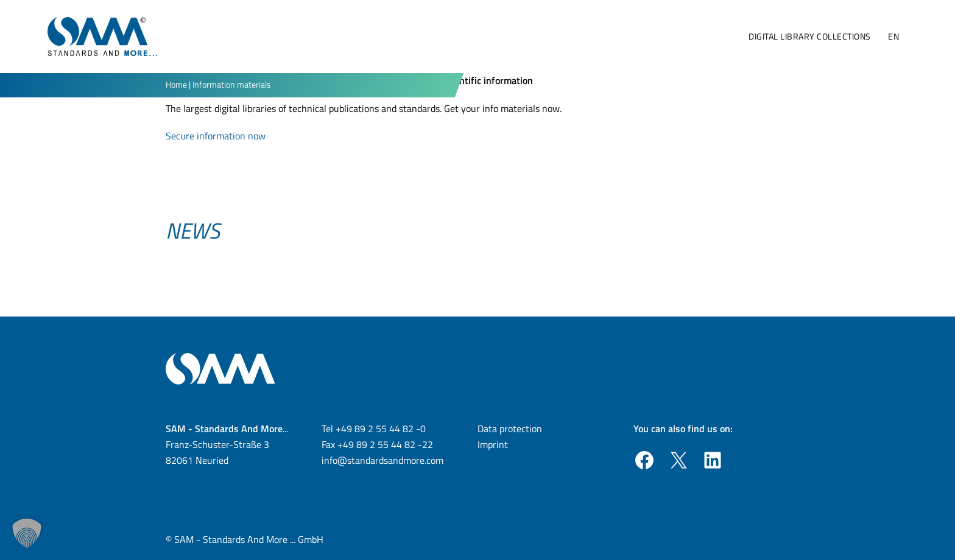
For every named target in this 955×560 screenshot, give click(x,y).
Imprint (493, 444)
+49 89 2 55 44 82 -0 (381, 429)
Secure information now (216, 136)
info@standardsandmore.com (382, 460)
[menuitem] (893, 37)
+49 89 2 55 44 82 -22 (385, 444)
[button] (27, 533)
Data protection (510, 429)
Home (176, 84)
